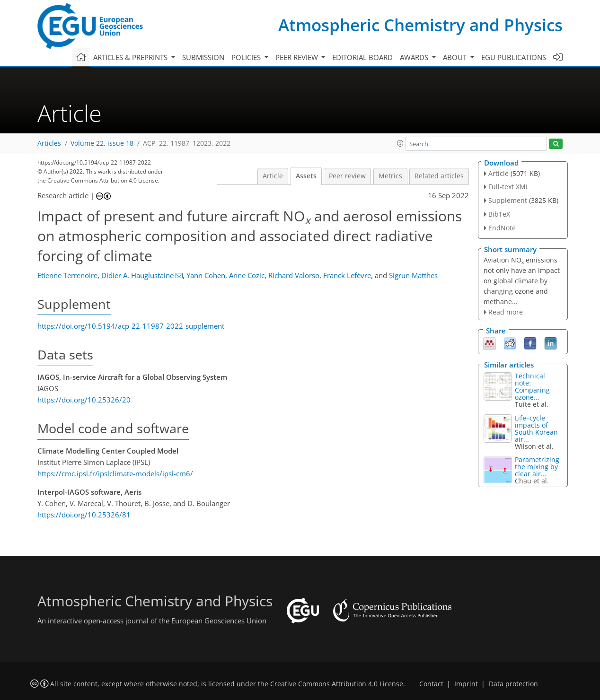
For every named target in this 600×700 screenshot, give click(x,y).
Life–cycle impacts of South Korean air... (536, 429)
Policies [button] (247, 57)
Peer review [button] (298, 57)
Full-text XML (509, 187)
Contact (431, 684)
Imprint (466, 684)
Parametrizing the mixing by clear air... (537, 467)
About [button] (456, 57)
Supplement (508, 200)
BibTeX (499, 214)
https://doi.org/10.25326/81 (84, 515)
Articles (49, 143)
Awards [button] (415, 57)
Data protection (513, 684)
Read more (506, 312)
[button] (400, 143)
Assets (306, 176)
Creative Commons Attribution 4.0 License (337, 684)
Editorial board (362, 57)
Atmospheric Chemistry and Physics (420, 25)
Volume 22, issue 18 (102, 143)
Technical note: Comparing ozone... (532, 386)
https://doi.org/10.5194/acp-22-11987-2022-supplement (131, 326)
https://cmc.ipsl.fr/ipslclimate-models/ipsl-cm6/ (115, 473)
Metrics (390, 176)
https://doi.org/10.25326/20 (84, 400)
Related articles (439, 176)
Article (273, 176)
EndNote (502, 228)
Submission (203, 57)
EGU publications (514, 57)
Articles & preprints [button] (131, 57)
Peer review (347, 176)
